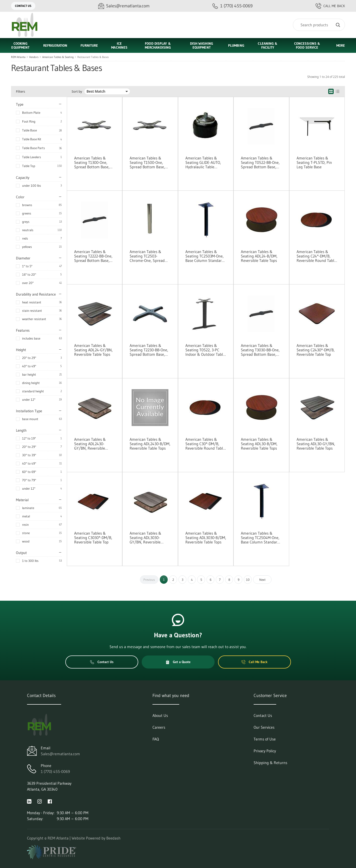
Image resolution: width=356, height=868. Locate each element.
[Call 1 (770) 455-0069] (233, 6)
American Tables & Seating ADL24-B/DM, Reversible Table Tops (259, 256)
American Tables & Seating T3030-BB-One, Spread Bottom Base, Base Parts (260, 350)
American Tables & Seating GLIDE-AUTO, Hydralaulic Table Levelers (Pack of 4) (203, 162)
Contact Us (23, 6)
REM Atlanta (18, 57)
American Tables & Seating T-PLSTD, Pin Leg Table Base (314, 162)
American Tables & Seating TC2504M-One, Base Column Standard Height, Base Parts (260, 538)
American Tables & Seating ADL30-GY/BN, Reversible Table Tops (316, 444)
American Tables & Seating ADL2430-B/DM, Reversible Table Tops (150, 444)
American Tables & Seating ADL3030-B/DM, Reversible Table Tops (206, 538)
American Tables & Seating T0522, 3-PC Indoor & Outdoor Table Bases (205, 350)
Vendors (34, 57)
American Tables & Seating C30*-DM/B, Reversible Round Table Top (205, 444)
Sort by (77, 92)
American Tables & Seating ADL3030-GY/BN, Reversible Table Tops (145, 538)
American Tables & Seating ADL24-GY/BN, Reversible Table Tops (93, 350)
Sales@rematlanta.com (60, 754)
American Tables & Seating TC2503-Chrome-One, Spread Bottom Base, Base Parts (147, 256)
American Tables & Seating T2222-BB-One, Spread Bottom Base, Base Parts (93, 256)
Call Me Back (330, 6)
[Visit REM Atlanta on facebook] (50, 801)
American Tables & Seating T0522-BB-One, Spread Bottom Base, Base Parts (260, 162)
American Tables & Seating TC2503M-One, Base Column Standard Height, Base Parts (205, 256)
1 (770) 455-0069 (55, 771)
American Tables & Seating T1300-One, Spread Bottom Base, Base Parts (92, 162)
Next (262, 580)
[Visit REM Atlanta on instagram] (40, 801)
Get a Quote (178, 662)
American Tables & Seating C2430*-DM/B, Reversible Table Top (316, 350)
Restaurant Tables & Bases (93, 57)
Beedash (113, 838)
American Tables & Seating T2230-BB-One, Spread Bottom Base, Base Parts (149, 350)
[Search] (319, 25)
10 (248, 580)
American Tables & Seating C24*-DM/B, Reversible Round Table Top (316, 256)
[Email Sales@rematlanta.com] (124, 6)
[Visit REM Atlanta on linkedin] (29, 801)
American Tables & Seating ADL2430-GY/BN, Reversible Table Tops (90, 444)
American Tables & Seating (58, 57)
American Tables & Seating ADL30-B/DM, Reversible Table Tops (259, 444)
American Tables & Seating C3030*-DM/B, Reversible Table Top (93, 538)
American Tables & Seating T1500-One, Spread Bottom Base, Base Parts (147, 162)
